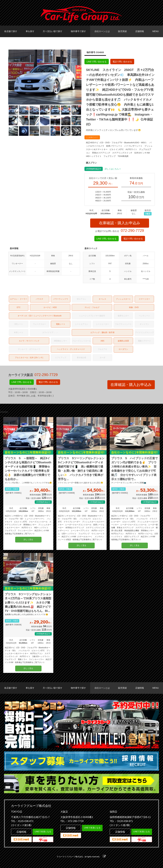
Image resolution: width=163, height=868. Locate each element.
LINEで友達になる (43, 832)
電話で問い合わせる (122, 62)
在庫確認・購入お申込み (120, 223)
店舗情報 (140, 31)
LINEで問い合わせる (97, 62)
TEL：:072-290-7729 (72, 821)
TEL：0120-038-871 (22, 821)
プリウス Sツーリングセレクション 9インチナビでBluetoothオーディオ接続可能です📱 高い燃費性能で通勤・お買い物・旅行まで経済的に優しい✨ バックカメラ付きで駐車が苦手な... (81, 469)
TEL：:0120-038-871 (121, 821)
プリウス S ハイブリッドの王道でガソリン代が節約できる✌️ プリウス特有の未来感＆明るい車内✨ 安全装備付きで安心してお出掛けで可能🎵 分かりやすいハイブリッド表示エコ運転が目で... (134, 469)
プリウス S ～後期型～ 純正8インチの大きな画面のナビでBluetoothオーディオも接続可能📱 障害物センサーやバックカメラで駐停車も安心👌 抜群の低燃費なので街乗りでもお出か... (28, 469)
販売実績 (122, 31)
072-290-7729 (132, 231)
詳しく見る (28, 540)
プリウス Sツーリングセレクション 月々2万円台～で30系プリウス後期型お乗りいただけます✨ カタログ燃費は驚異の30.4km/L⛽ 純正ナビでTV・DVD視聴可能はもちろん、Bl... (28, 603)
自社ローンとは (102, 31)
